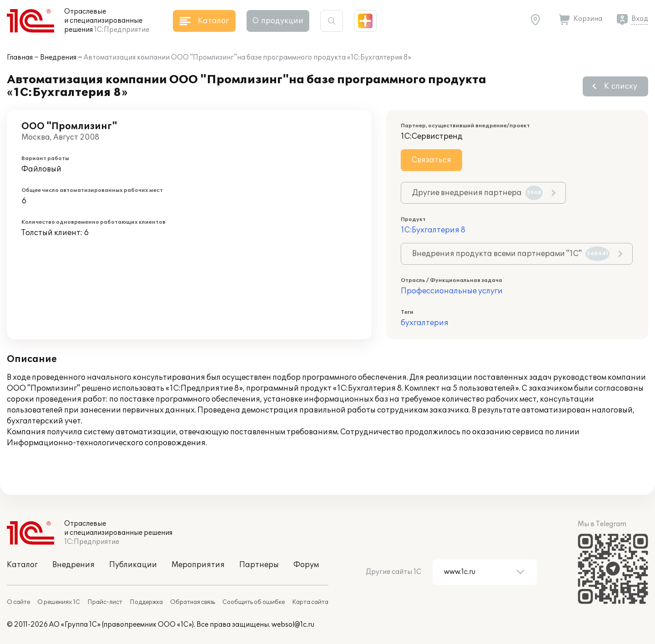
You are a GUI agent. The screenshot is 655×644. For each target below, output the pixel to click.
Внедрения (58, 58)
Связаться (431, 160)
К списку (621, 86)
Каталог (22, 565)
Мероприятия (198, 565)
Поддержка (146, 602)
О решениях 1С (59, 602)
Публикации (133, 565)
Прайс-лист (105, 602)
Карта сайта (310, 602)
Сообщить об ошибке (254, 602)
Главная (20, 58)
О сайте (18, 602)
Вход (640, 19)
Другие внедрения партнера (477, 193)
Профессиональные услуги (452, 291)
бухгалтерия (425, 323)
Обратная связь (193, 602)
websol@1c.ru (293, 625)
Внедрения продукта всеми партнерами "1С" (511, 254)
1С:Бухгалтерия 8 (433, 230)
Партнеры (259, 565)
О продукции (278, 21)
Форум (306, 565)
